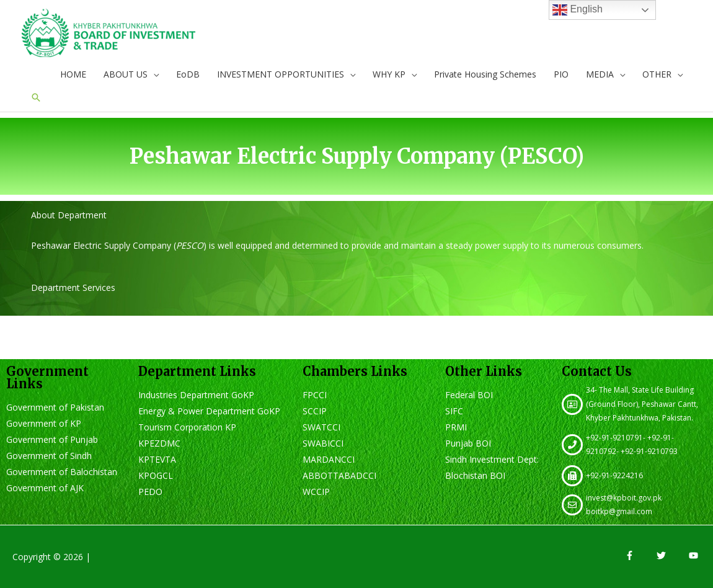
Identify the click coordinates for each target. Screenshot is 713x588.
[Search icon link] (36, 97)
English (578, 10)
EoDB (188, 74)
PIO (561, 74)
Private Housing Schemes (485, 74)
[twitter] (671, 555)
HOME (73, 74)
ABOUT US (126, 74)
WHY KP (389, 74)
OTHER (657, 74)
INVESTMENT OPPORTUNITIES (281, 74)
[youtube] (695, 555)
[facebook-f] (640, 555)
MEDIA (600, 74)
